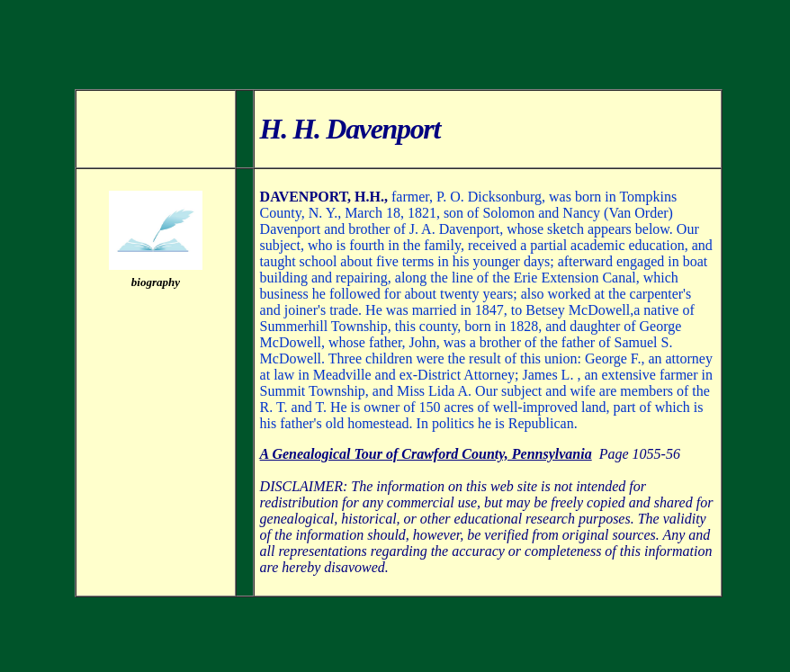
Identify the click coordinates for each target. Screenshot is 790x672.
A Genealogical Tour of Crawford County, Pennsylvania (426, 454)
